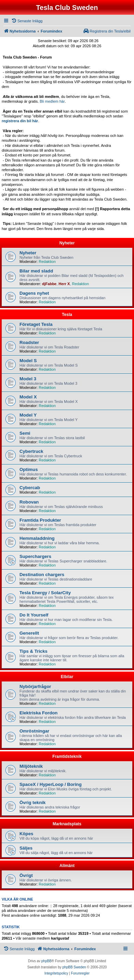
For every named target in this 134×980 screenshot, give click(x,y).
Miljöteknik (31, 766)
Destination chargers (42, 575)
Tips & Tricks (33, 651)
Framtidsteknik (67, 756)
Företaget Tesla (36, 324)
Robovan (29, 502)
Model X (28, 397)
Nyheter (67, 243)
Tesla (67, 315)
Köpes (26, 834)
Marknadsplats (67, 824)
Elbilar (67, 677)
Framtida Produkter (40, 520)
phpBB (46, 961)
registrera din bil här (20, 121)
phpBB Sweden (74, 967)
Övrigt (26, 875)
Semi (25, 433)
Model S (28, 361)
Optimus (29, 469)
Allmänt (67, 866)
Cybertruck (31, 451)
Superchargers (35, 556)
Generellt (29, 633)
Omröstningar (34, 731)
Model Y (28, 415)
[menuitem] (27, 21)
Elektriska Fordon (38, 713)
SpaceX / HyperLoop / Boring (51, 784)
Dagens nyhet (34, 293)
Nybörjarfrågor (35, 686)
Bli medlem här (52, 101)
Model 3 (28, 379)
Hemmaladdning (37, 538)
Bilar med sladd (36, 271)
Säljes (26, 848)
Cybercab (30, 488)
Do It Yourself (34, 615)
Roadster (29, 342)
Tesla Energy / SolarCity (45, 593)
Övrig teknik (32, 803)
